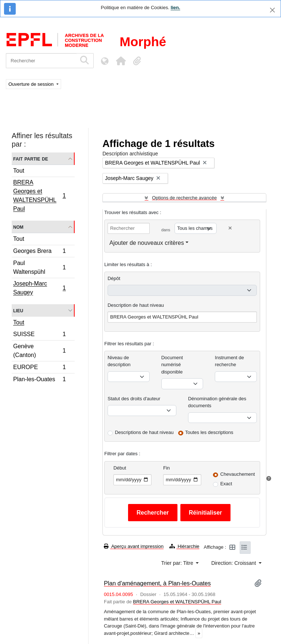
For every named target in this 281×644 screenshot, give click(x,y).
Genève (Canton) (39, 351)
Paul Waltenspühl (39, 267)
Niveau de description (119, 361)
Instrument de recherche (229, 361)
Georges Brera (39, 252)
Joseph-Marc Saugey (39, 288)
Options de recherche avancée (184, 198)
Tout (19, 171)
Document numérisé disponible (172, 365)
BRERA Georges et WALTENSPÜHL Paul (39, 196)
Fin (166, 468)
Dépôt (114, 278)
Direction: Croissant (234, 563)
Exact (226, 484)
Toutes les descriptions (209, 432)
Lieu (18, 310)
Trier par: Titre (178, 563)
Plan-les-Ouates (39, 380)
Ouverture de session (32, 84)
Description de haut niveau (136, 305)
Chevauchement (238, 474)
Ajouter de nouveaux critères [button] (147, 243)
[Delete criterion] (230, 228)
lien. (175, 8)
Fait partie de (31, 159)
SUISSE (39, 335)
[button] (121, 61)
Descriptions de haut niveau (144, 432)
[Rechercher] (41, 61)
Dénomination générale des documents (217, 402)
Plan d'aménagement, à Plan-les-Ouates (157, 583)
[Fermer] (272, 10)
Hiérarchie (184, 546)
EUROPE (39, 368)
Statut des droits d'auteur (134, 399)
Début (120, 468)
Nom (18, 227)
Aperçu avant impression (134, 546)
